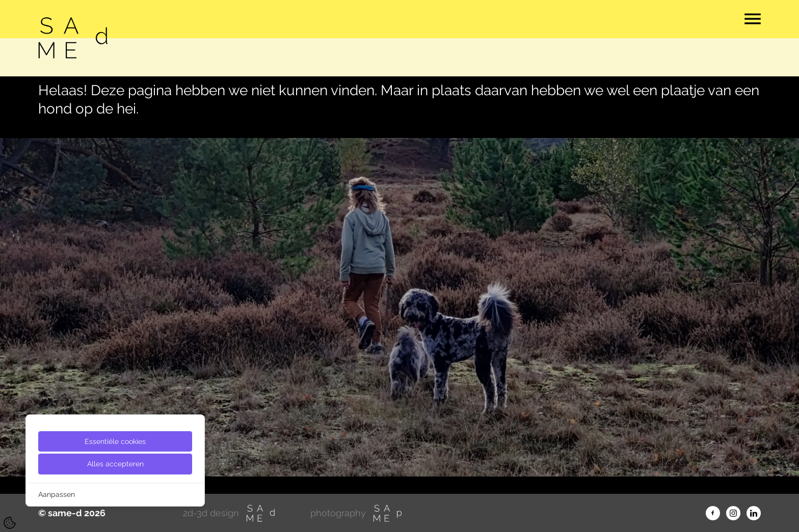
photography (357, 513)
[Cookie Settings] (10, 523)
